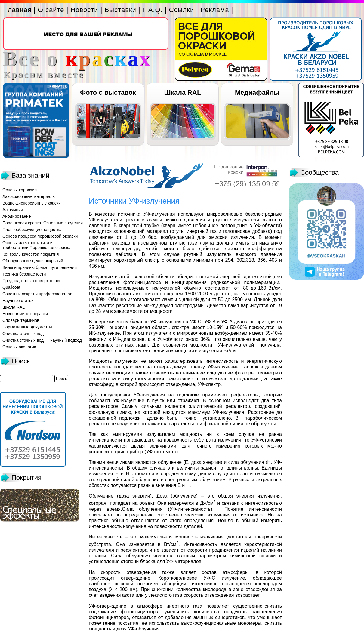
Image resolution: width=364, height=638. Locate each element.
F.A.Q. (153, 10)
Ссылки (182, 10)
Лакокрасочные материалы (29, 196)
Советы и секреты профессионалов (37, 294)
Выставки (120, 10)
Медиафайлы (257, 92)
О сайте (51, 10)
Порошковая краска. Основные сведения (43, 223)
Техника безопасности (24, 274)
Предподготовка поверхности (31, 281)
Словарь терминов (21, 320)
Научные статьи (18, 301)
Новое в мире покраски (25, 314)
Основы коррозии (20, 190)
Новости (84, 10)
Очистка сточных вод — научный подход (42, 340)
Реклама (215, 10)
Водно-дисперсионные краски (32, 203)
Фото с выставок (108, 92)
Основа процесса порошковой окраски (40, 236)
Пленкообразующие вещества (32, 230)
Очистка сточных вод (23, 334)
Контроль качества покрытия (31, 254)
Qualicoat (11, 287)
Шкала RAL (183, 92)
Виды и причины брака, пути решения (40, 267)
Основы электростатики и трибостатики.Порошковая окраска (37, 245)
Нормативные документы (27, 327)
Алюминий (13, 210)
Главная (18, 10)
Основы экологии (19, 347)
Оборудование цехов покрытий (33, 261)
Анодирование (17, 216)
